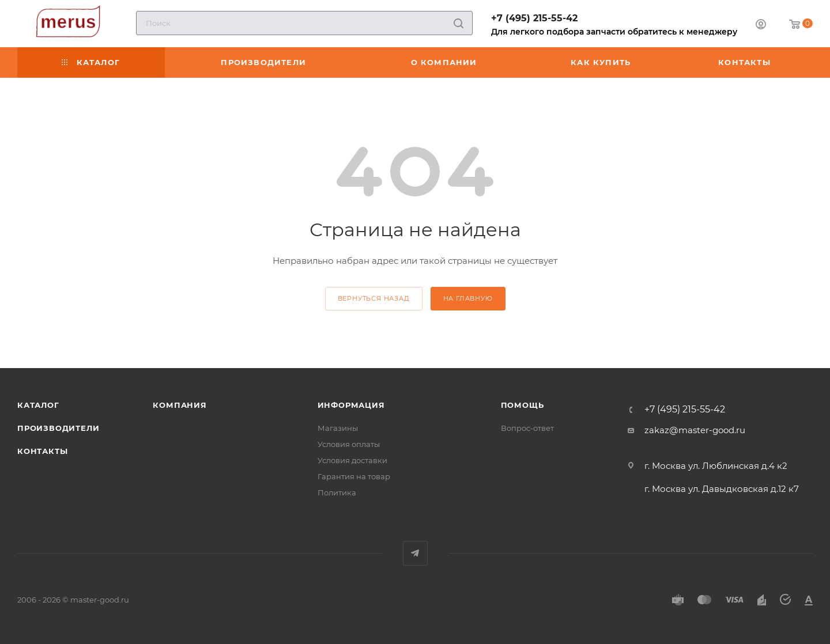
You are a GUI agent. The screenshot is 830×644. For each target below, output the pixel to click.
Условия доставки (352, 460)
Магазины (338, 428)
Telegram (415, 553)
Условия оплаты (349, 444)
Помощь (522, 405)
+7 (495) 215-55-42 (534, 18)
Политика (337, 493)
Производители (58, 428)
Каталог (38, 405)
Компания (180, 405)
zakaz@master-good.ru (695, 430)
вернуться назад (374, 298)
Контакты (42, 451)
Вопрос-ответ (527, 428)
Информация (351, 405)
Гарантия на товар (354, 476)
